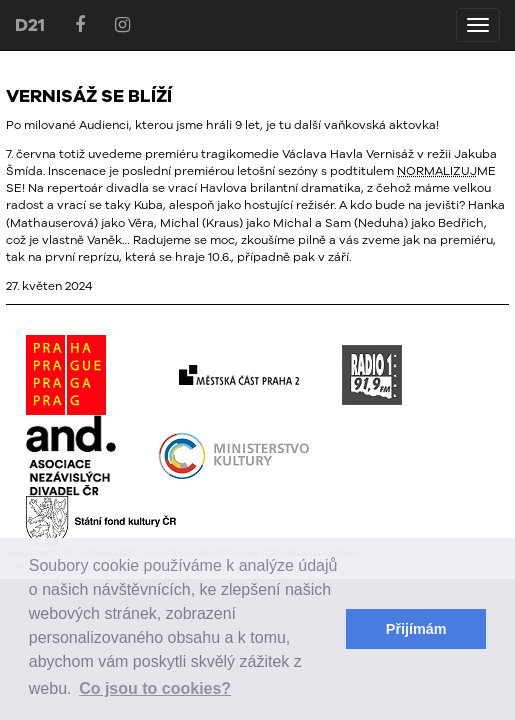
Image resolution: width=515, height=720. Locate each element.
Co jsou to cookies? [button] (155, 688)
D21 (30, 24)
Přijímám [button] (416, 629)
